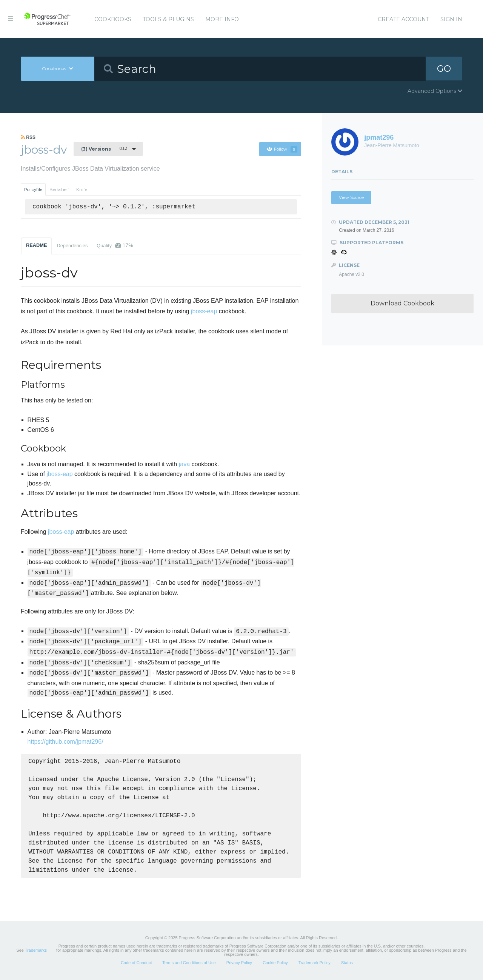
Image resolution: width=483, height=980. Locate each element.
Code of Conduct (136, 963)
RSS (28, 137)
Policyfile (33, 190)
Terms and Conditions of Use (189, 963)
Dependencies (72, 246)
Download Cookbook (402, 303)
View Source (351, 197)
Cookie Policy (275, 963)
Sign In (451, 19)
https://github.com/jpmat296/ (65, 742)
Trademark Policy (315, 963)
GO (444, 69)
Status (347, 963)
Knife (82, 190)
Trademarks (36, 950)
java (184, 464)
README (36, 245)
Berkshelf (59, 190)
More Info (222, 19)
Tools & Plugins (168, 19)
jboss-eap (204, 311)
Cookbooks (113, 19)
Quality (115, 245)
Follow (282, 149)
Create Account (403, 19)
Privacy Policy (239, 963)
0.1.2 (104, 149)
